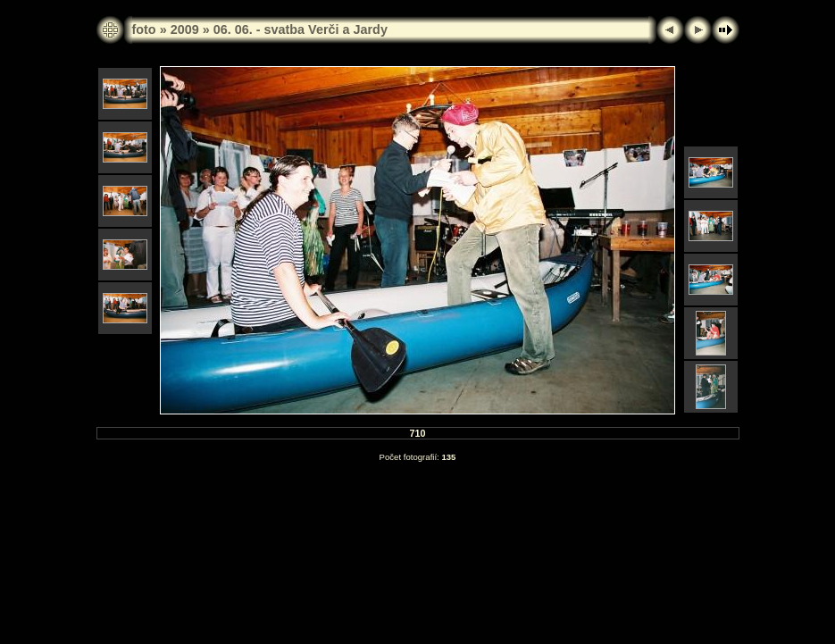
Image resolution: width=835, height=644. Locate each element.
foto (144, 29)
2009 (185, 29)
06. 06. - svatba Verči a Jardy (301, 29)
